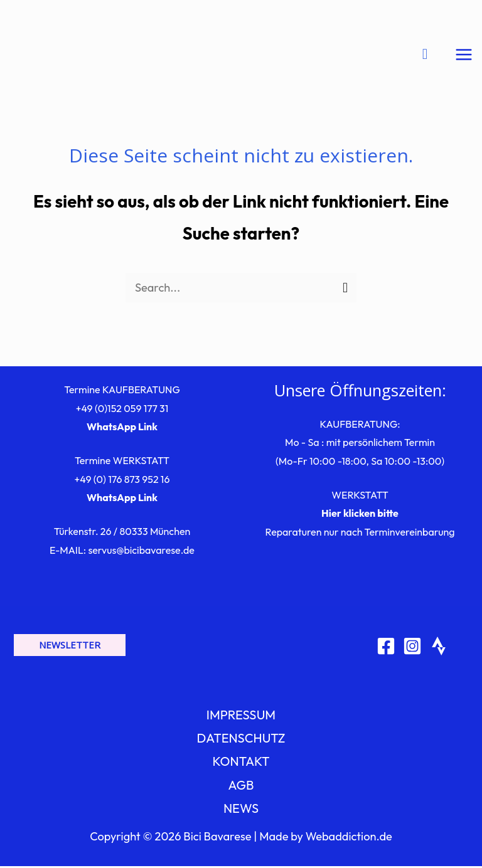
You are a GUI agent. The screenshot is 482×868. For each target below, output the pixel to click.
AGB (241, 786)
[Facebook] (386, 647)
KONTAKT (241, 763)
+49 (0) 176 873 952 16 (122, 481)
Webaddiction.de (349, 838)
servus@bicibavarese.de (141, 552)
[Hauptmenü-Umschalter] (464, 56)
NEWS (241, 810)
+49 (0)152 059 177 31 (122, 410)
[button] (70, 647)
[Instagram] (412, 647)
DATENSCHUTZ (241, 740)
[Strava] (439, 647)
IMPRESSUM (241, 717)
